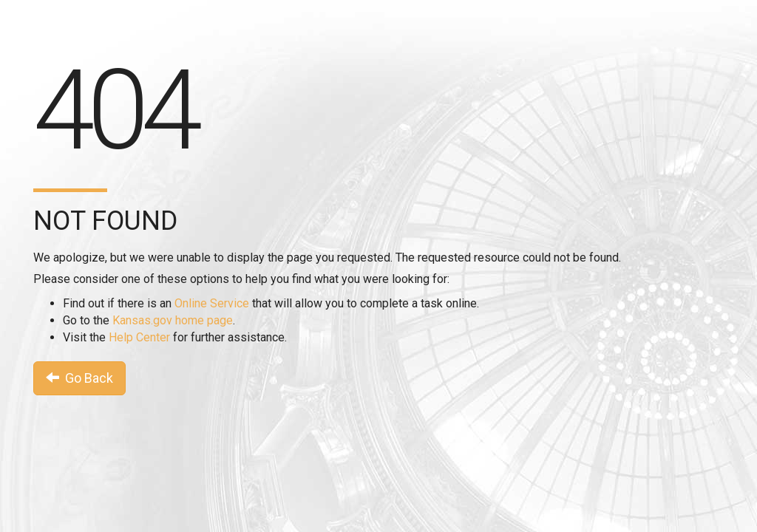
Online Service (212, 303)
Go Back (79, 378)
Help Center (139, 337)
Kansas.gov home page (173, 320)
